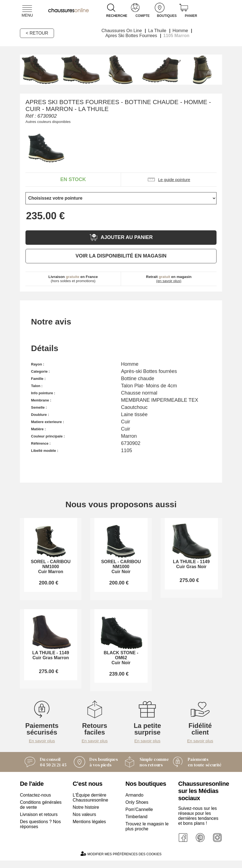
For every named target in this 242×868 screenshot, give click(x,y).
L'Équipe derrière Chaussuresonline (91, 805)
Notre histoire (86, 815)
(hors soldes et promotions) (73, 279)
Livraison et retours (39, 822)
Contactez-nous (35, 803)
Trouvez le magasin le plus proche (147, 834)
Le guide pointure (169, 180)
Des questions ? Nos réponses (40, 832)
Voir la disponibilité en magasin (121, 256)
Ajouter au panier (121, 237)
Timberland (136, 824)
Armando (134, 803)
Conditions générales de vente (41, 812)
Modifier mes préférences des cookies (121, 861)
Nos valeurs (84, 822)
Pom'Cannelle (139, 817)
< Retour (37, 33)
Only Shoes (137, 810)
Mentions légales (89, 829)
